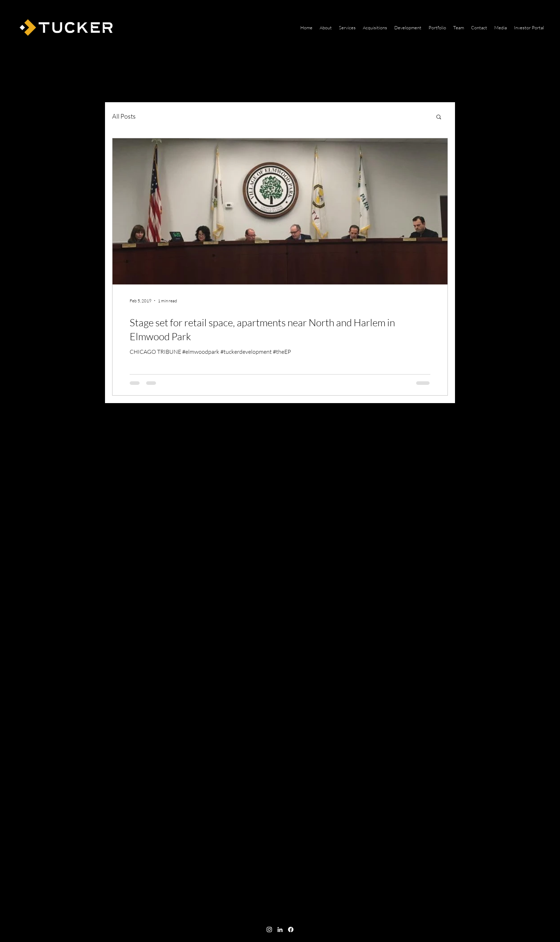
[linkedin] (280, 929)
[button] (439, 117)
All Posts (124, 116)
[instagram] (269, 929)
